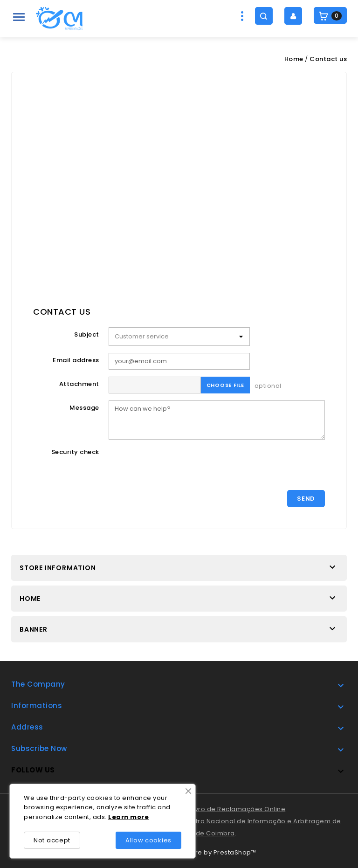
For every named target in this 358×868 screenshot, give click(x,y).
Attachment (79, 384)
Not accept (52, 840)
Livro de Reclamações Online (238, 809)
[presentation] (179, 465)
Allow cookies (148, 840)
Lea (115, 817)
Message (84, 408)
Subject (87, 334)
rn (125, 817)
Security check (75, 452)
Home (30, 599)
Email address (76, 360)
